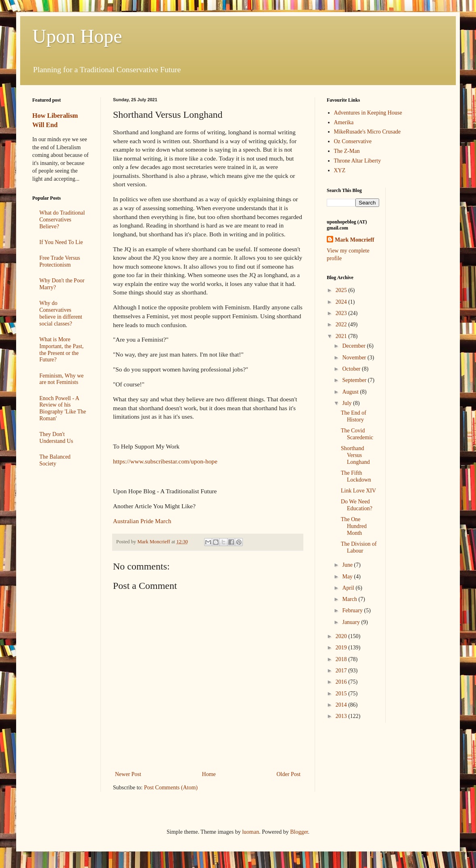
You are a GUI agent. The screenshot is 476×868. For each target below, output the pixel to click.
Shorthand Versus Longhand (355, 455)
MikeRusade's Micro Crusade (367, 132)
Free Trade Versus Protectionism (60, 261)
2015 (342, 694)
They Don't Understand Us (56, 438)
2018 (342, 659)
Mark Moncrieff (355, 240)
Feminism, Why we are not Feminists (62, 379)
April (349, 588)
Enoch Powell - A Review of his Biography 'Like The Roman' (63, 408)
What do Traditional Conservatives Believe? (62, 220)
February (353, 610)
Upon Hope (77, 36)
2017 (342, 671)
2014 (342, 705)
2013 (342, 716)
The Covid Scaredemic (357, 434)
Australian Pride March (142, 521)
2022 (342, 324)
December (354, 346)
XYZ (340, 170)
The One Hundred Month (354, 526)
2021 (342, 336)
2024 (342, 302)
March (350, 599)
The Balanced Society (55, 460)
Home (209, 774)
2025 (342, 290)
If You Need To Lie (61, 242)
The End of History (354, 416)
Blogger (299, 832)
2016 (342, 682)
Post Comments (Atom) (171, 788)
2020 (342, 636)
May (348, 577)
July (348, 403)
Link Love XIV (358, 491)
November (355, 358)
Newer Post (128, 774)
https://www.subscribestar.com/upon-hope (165, 461)
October (352, 369)
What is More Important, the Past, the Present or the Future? (62, 349)
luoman (251, 832)
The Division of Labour (359, 547)
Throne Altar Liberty (358, 161)
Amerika (344, 122)
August (351, 392)
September (355, 380)
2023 (342, 313)
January (352, 622)
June (348, 565)
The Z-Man (347, 151)
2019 (342, 648)
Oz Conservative (353, 141)
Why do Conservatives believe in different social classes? (61, 313)
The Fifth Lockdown (356, 476)
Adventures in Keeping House (368, 113)
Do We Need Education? (357, 505)
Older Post (289, 774)
